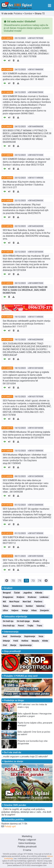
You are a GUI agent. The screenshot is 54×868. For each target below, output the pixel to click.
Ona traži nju (9, 626)
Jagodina (28, 593)
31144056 (8, 451)
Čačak (17, 593)
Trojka (30, 626)
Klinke (45, 641)
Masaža (35, 641)
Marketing (27, 836)
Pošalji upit (10, 826)
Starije (13, 645)
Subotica (40, 606)
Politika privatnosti (27, 847)
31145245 (8, 317)
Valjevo (15, 610)
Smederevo (17, 606)
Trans (39, 626)
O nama (27, 850)
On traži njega (23, 621)
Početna (18, 14)
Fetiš (16, 641)
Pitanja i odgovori (27, 840)
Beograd (7, 593)
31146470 (8, 38)
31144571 (8, 396)
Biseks (36, 621)
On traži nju (8, 621)
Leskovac (44, 597)
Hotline (25, 641)
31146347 (8, 126)
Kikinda (39, 593)
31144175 (8, 428)
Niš (4, 602)
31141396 (8, 505)
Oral (5, 645)
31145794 (8, 226)
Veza (41, 636)
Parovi (21, 626)
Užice (5, 610)
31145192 (8, 339)
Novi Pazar (14, 602)
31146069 (8, 178)
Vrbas (34, 610)
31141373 (8, 533)
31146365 (8, 69)
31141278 (8, 556)
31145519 (8, 283)
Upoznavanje (26, 645)
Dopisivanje (30, 636)
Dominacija (16, 636)
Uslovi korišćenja (27, 843)
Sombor (28, 14)
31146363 (8, 92)
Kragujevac (8, 597)
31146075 (8, 155)
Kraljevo (21, 597)
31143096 (8, 476)
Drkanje (6, 641)
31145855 (8, 200)
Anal (5, 636)
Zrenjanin (44, 610)
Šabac (6, 606)
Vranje (25, 610)
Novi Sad (27, 602)
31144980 (8, 368)
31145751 (8, 252)
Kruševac (32, 597)
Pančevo (38, 602)
